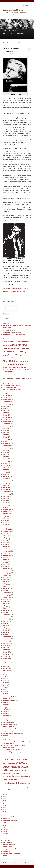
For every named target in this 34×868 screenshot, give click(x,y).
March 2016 (6, 587)
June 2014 (5, 625)
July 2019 (5, 517)
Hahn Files (5, 710)
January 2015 (6, 612)
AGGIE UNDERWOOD (20, 34)
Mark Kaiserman (24, 290)
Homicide (17, 288)
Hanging (5, 712)
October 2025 (6, 403)
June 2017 (5, 561)
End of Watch (6, 699)
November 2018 (7, 532)
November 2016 (7, 572)
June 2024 (5, 432)
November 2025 (7, 401)
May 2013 (5, 649)
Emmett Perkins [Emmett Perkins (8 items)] (28, 365)
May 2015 (5, 605)
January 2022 (6, 478)
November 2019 (7, 511)
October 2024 (6, 425)
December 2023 (7, 443)
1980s (9, 288)
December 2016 (7, 570)
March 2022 (6, 475)
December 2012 (7, 658)
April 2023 (5, 458)
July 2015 (5, 601)
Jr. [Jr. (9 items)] (3, 368)
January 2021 (6, 489)
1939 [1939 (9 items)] (21, 342)
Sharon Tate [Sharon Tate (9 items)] (22, 370)
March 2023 (6, 460)
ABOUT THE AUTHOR (14, 30)
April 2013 (5, 651)
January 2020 (6, 508)
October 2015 (6, 596)
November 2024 (7, 423)
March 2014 (6, 631)
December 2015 (7, 592)
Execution (5, 704)
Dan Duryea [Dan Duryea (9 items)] (19, 362)
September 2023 (7, 449)
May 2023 (5, 456)
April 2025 (5, 414)
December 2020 (7, 491)
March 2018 (6, 544)
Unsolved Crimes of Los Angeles (11, 734)
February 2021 (6, 487)
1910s (4, 678)
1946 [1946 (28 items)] (14, 345)
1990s (12, 288)
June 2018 (5, 539)
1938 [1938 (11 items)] (19, 342)
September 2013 (7, 642)
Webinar (5, 735)
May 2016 (5, 583)
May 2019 (5, 521)
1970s (4, 690)
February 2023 (6, 462)
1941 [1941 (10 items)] (28, 342)
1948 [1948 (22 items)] (25, 345)
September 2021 (7, 482)
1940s (4, 684)
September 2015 (7, 598)
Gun (4, 708)
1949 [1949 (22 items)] (5, 349)
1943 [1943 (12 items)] (6, 345)
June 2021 (5, 484)
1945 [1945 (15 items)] (10, 345)
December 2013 (7, 636)
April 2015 (5, 607)
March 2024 (6, 438)
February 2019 (6, 526)
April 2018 (5, 543)
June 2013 (5, 647)
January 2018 (6, 548)
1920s (4, 680)
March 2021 (6, 486)
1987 (25, 288)
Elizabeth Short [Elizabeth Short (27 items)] (16, 365)
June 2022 (5, 471)
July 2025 (5, 408)
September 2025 (7, 405)
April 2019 (5, 522)
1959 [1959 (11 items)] (18, 352)
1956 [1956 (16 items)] (9, 352)
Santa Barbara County (9, 730)
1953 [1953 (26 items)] (23, 349)
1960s (4, 688)
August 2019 (6, 515)
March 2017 (6, 566)
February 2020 (6, 506)
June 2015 (5, 603)
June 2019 (5, 519)
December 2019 (7, 509)
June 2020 (5, 499)
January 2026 (6, 397)
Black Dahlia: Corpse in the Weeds (12, 333)
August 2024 (6, 429)
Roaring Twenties (7, 723)
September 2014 (7, 620)
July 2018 (5, 537)
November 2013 (7, 638)
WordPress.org (7, 670)
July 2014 (5, 623)
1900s (4, 677)
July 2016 (5, 579)
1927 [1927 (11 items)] (7, 342)
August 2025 (6, 407)
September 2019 (7, 513)
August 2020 (6, 497)
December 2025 (7, 399)
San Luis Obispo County (9, 728)
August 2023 (6, 451)
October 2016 (6, 574)
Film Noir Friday (7, 706)
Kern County (6, 717)
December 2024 (7, 421)
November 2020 (7, 493)
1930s (4, 682)
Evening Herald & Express (10, 701)
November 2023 (7, 445)
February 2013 (6, 655)
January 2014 (6, 634)
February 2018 (6, 546)
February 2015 (6, 611)
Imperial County (7, 715)
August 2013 (6, 644)
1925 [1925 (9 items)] (4, 342)
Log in (4, 665)
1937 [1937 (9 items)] (16, 342)
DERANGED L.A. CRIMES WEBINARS (12, 37)
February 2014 (6, 633)
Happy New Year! (12, 387)
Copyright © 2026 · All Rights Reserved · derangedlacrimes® (17, 862)
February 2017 (6, 568)
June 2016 (5, 581)
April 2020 (5, 502)
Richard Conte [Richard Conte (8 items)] (15, 370)
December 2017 (7, 550)
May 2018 (5, 541)
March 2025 (6, 416)
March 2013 (6, 653)
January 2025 (6, 419)
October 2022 (6, 465)
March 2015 (6, 609)
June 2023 (5, 454)
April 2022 (5, 473)
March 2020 (6, 504)
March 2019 (6, 524)
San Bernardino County (9, 724)
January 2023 (6, 464)
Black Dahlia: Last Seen (14, 386)
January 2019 (6, 528)
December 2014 (7, 614)
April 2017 (5, 565)
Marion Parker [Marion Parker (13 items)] (16, 368)
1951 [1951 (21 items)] (14, 349)
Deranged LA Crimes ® (14, 10)
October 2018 (6, 533)
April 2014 (5, 629)
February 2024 (6, 440)
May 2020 (5, 500)
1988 (28, 288)
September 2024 (7, 427)
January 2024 (6, 442)
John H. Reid (16, 290)
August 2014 (6, 622)
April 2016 (5, 585)
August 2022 (6, 467)
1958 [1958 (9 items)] (16, 352)
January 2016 (6, 590)
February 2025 (6, 418)
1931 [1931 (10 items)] (10, 342)
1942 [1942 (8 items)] (4, 345)
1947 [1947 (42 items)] (20, 345)
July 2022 (5, 469)
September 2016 (7, 576)
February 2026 (6, 396)
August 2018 (6, 535)
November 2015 (7, 594)
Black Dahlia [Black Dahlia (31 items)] (9, 361)
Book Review (6, 695)
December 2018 (7, 530)
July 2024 (5, 431)
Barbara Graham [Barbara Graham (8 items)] (27, 358)
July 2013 (5, 645)
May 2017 (5, 563)
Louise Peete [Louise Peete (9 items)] (7, 368)
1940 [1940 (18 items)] (25, 341)
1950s (4, 686)
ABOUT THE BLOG (8, 34)
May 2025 (5, 412)
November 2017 (7, 552)
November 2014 (7, 616)
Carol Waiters (9, 290)
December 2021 (7, 480)
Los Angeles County (8, 719)
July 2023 (5, 453)
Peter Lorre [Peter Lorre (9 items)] (23, 368)
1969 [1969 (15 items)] (22, 352)
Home (4, 30)
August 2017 (6, 557)
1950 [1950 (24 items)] (9, 349)
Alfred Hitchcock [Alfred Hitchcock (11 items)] (18, 358)
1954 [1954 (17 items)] (27, 349)
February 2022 (6, 476)
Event (4, 702)
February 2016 (6, 589)
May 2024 (5, 434)
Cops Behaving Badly (8, 697)
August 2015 (6, 599)
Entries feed (6, 667)
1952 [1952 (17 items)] (18, 349)
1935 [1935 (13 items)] (13, 342)
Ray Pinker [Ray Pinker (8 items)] (9, 370)
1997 (4, 290)
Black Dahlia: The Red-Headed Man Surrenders (15, 329)
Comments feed (7, 668)
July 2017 (5, 559)
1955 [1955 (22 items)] (5, 352)
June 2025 (5, 410)
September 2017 (7, 555)
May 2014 (5, 627)
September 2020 (7, 495)
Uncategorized (6, 732)
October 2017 (6, 554)
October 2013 (6, 640)
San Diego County (7, 726)
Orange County (7, 721)
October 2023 (6, 447)
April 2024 (5, 436)
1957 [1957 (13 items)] (13, 352)
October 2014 (6, 618)
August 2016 (6, 577)
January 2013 (6, 656)
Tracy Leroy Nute (15, 292)
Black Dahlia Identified (9, 331)
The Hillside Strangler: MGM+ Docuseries (14, 335)
